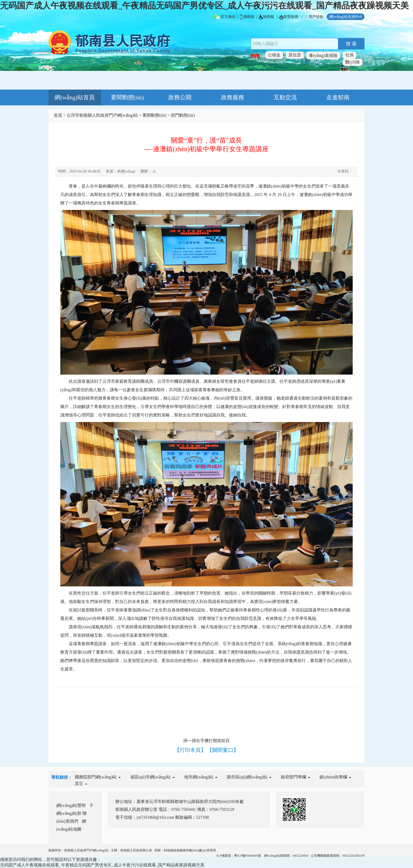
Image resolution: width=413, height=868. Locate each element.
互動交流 (285, 97)
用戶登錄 (316, 17)
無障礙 (266, 17)
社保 (350, 55)
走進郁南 (338, 97)
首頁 (58, 115)
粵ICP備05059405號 (248, 856)
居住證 (295, 55)
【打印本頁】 (190, 750)
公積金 (274, 55)
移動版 (247, 17)
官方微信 (225, 17)
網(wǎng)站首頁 (75, 97)
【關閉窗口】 (223, 750)
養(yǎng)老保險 (323, 55)
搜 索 (351, 44)
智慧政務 (289, 17)
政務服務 (233, 97)
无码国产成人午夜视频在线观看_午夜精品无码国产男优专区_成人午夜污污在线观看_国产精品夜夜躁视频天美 (204, 6)
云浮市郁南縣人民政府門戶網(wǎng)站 (102, 115)
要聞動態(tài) (127, 97)
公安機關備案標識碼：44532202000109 (338, 856)
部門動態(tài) (183, 115)
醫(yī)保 (353, 62)
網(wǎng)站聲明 (71, 805)
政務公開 (180, 97)
